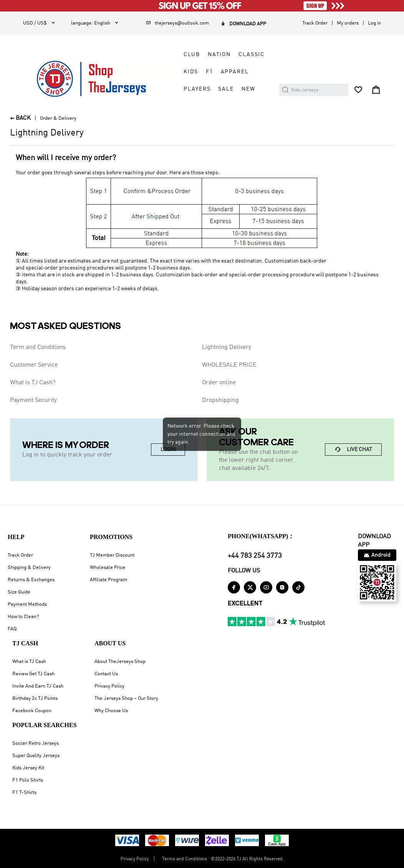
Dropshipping (220, 400)
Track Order (315, 23)
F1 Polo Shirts (28, 780)
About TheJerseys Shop (120, 662)
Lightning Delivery (227, 347)
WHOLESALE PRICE (229, 365)
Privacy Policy (109, 686)
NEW (248, 89)
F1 (209, 72)
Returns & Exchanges (31, 580)
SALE (226, 89)
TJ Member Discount (112, 555)
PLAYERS (197, 89)
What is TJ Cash (29, 662)
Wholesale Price (108, 568)
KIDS (191, 72)
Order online (219, 383)
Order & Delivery (58, 118)
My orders (348, 23)
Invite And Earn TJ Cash (38, 686)
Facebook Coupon (32, 711)
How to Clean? (23, 617)
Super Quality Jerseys (36, 756)
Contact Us (106, 674)
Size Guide (19, 592)
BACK (20, 118)
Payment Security (33, 400)
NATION (219, 55)
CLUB (192, 55)
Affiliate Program (108, 580)
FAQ (12, 629)
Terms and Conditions (185, 859)
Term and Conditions (38, 347)
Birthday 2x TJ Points (35, 699)
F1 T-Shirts (24, 793)
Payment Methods (27, 604)
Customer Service (34, 365)
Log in (374, 23)
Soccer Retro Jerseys (36, 743)
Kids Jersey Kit (28, 768)
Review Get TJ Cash (33, 674)
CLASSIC (252, 55)
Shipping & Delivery (29, 568)
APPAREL (235, 72)
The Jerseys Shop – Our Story (126, 699)
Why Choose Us (111, 711)
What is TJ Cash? (33, 383)
